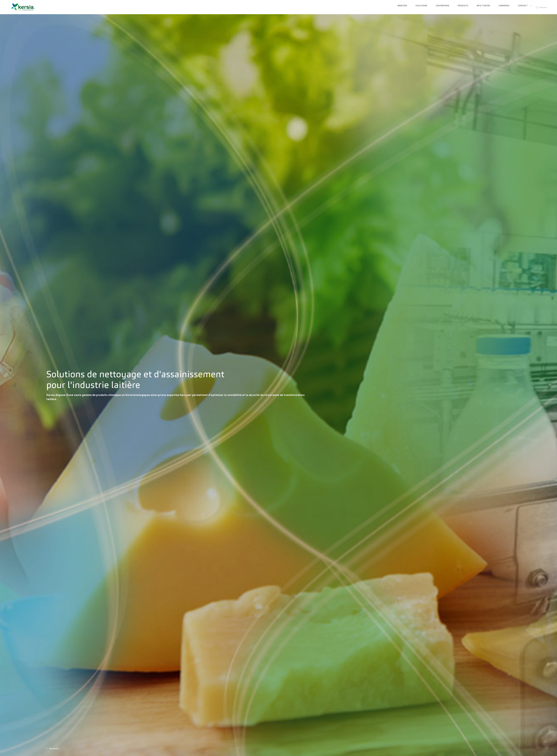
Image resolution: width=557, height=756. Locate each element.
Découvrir (53, 749)
